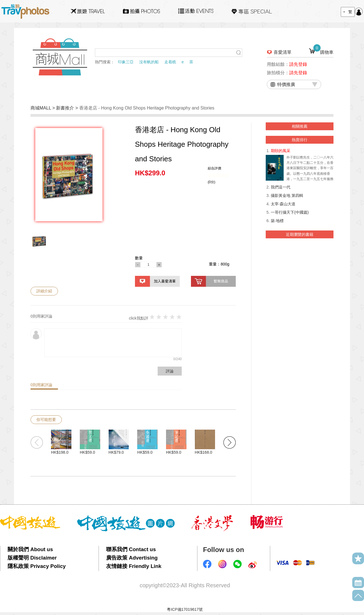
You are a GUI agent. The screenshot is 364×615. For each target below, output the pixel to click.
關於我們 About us (30, 549)
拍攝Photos (141, 11)
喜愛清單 (283, 52)
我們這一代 (281, 187)
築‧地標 (277, 221)
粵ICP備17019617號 (185, 609)
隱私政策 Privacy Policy (37, 566)
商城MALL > (43, 108)
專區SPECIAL (252, 11)
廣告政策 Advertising (132, 558)
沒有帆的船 (149, 62)
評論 (170, 371)
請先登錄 (298, 64)
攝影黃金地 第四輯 (287, 195)
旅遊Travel (88, 11)
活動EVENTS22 (196, 9)
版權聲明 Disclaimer (32, 558)
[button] (229, 442)
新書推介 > (67, 108)
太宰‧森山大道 (283, 204)
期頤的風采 (281, 151)
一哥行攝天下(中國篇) (290, 212)
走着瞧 (170, 62)
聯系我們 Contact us (131, 549)
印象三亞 (126, 62)
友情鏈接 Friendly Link (134, 566)
